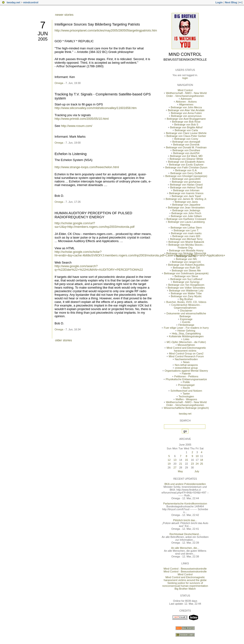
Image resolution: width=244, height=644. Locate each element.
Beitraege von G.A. (186, 170)
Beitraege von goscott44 (186, 179)
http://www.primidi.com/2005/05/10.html (82, 119)
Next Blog (231, 2)
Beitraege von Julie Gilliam (186, 216)
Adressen (186, 99)
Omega (59, 83)
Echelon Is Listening (71, 154)
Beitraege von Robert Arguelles (186, 265)
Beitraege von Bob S (186, 125)
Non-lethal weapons (186, 365)
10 (197, 456)
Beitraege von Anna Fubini (186, 113)
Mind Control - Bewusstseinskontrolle (185, 569)
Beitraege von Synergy (186, 282)
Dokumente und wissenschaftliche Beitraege (186, 315)
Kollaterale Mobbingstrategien (186, 336)
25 (202, 464)
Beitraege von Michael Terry (186, 239)
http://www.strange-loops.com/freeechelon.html (87, 167)
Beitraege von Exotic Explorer (186, 165)
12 (169, 460)
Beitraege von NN (186, 259)
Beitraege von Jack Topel (186, 196)
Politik (186, 382)
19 (169, 464)
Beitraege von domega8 (186, 142)
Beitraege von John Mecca (186, 107)
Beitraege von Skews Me (186, 270)
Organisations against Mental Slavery (186, 371)
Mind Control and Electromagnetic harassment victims (186, 349)
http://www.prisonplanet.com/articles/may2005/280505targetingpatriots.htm (106, 30)
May (180, 471)
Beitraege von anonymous (186, 116)
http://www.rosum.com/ (77, 126)
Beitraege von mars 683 (186, 236)
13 (175, 460)
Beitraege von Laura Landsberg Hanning (186, 223)
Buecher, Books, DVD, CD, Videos (186, 302)
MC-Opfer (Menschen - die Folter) (186, 342)
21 (181, 464)
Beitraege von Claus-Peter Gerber (186, 136)
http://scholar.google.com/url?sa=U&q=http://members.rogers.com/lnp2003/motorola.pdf (94, 225)
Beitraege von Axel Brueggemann (186, 119)
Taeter (186, 394)
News (186, 362)
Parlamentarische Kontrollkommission (185, 504)
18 (202, 460)
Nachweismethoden (186, 359)
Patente (186, 374)
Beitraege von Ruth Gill (186, 268)
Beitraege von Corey (186, 139)
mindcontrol (31, 2)
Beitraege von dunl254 (186, 153)
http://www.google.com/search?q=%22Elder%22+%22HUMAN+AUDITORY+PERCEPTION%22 (99, 268)
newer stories (64, 15)
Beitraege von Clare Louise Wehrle (186, 133)
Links (186, 339)
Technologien (186, 396)
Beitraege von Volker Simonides (186, 288)
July (197, 471)
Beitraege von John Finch (186, 213)
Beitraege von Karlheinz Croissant (186, 219)
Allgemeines (186, 104)
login (185, 78)
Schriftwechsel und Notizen (186, 391)
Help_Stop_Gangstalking (186, 333)
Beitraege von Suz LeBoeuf (186, 279)
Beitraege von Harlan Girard (186, 185)
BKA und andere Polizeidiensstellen (185, 484)
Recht (186, 388)
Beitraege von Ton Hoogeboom (186, 285)
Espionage (186, 319)
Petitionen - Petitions (186, 376)
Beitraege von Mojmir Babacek (186, 242)
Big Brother (186, 299)
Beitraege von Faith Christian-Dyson (186, 167)
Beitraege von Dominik (186, 145)
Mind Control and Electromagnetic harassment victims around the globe (185, 579)
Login (219, 2)
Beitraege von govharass (186, 182)
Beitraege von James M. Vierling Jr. (186, 199)
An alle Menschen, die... (185, 548)
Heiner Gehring (186, 331)
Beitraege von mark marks (186, 233)
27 (175, 467)
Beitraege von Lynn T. (186, 230)
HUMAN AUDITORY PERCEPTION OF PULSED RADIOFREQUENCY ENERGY (93, 215)
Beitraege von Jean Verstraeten (186, 208)
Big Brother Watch (185, 589)
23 (192, 464)
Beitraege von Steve (186, 276)
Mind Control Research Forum (186, 356)
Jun (43, 34)
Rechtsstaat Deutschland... (185, 534)
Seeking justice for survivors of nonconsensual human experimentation (185, 584)
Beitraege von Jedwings (186, 210)
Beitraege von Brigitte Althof (186, 127)
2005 (43, 39)
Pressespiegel (186, 385)
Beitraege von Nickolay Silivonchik (186, 253)
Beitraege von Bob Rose (186, 122)
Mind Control (185, 54)
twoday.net (13, 2)
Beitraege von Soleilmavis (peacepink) (186, 273)
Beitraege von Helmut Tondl (186, 187)
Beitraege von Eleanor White (186, 159)
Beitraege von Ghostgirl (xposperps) (186, 176)
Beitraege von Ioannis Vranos (186, 193)
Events (186, 322)
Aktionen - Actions (186, 102)
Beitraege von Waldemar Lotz (186, 291)
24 (197, 464)
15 (186, 460)
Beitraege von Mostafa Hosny (186, 250)
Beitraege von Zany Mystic (186, 296)
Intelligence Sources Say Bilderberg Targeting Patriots (97, 24)
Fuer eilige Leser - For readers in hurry (186, 328)
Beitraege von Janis (186, 202)
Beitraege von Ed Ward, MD (186, 156)
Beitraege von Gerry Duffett (186, 173)
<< (240, 2)
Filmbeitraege (186, 325)
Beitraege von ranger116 (186, 262)
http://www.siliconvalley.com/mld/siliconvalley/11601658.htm (96, 108)
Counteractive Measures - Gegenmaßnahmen (186, 306)
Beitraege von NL (186, 256)
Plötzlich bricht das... (185, 520)
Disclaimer (186, 311)
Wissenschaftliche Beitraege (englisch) (186, 408)
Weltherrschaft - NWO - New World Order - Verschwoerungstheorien (186, 94)
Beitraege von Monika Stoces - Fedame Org (186, 246)
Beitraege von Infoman (186, 190)
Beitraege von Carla (186, 130)
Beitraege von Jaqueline (186, 205)
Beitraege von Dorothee (186, 150)
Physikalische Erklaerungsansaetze (186, 379)
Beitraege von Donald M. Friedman (186, 147)
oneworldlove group (186, 368)
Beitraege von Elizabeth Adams (186, 162)
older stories (64, 340)
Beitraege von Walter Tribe (186, 293)
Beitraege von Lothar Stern (186, 228)
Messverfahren (186, 345)
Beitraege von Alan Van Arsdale (186, 110)
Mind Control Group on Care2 (186, 353)
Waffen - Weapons (186, 399)
